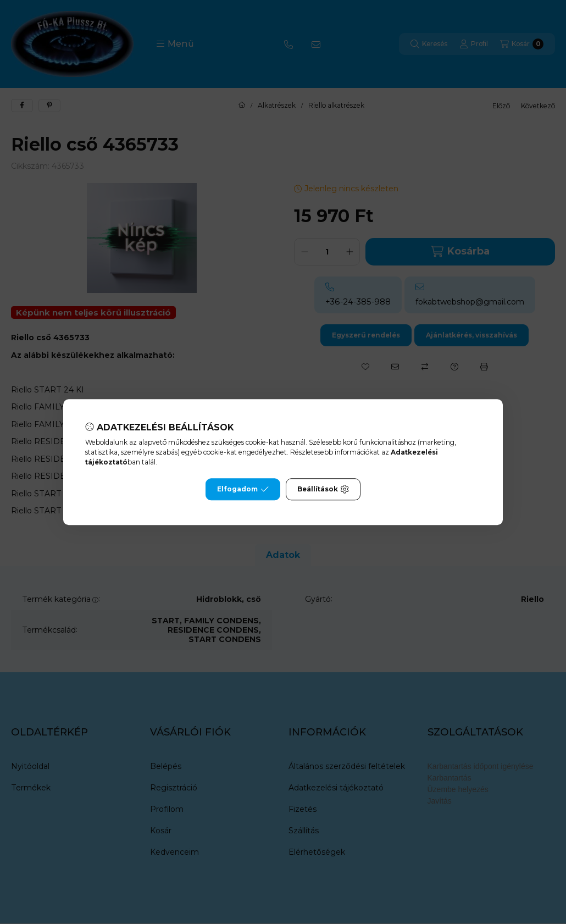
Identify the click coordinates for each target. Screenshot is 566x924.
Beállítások (323, 489)
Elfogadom (243, 489)
